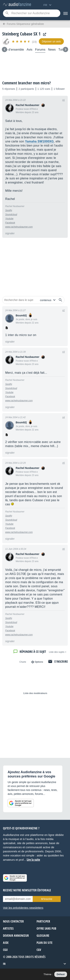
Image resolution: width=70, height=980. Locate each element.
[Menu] (65, 13)
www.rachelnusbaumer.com (19, 227)
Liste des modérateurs (35, 693)
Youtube (9, 219)
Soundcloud (11, 214)
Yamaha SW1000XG (39, 141)
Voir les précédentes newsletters (23, 908)
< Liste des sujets (58, 652)
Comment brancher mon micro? (27, 83)
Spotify (9, 210)
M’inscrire (47, 899)
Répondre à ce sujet (33, 652)
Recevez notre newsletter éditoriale (27, 890)
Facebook (10, 223)
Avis (30, 50)
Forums (40, 50)
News (52, 50)
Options (39, 662)
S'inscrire (61, 661)
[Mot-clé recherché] (32, 13)
